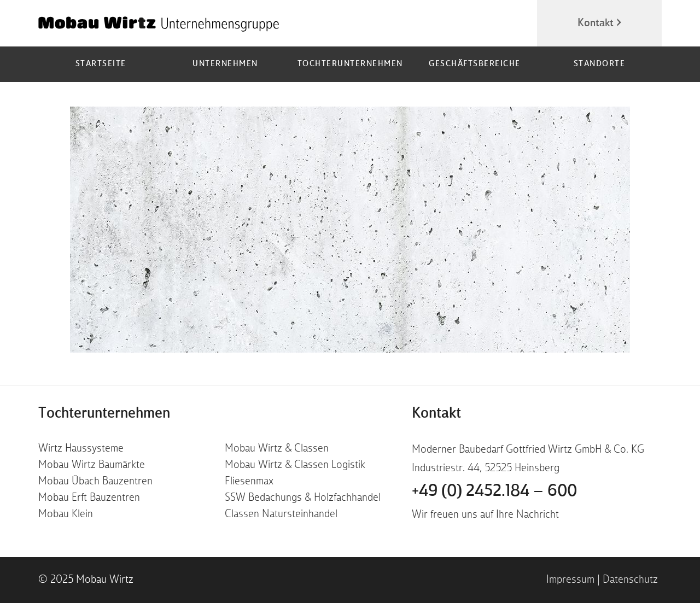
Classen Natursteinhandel (281, 514)
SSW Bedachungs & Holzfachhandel (303, 498)
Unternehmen (225, 64)
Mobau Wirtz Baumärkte (92, 465)
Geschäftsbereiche (475, 64)
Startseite (101, 64)
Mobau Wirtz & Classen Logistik (295, 465)
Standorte (600, 64)
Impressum (570, 580)
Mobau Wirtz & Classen (277, 449)
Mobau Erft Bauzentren (89, 498)
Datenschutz (630, 580)
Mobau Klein (66, 514)
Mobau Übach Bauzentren (95, 482)
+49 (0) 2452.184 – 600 (494, 491)
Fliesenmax (249, 482)
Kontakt (596, 24)
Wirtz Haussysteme (81, 449)
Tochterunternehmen (350, 64)
